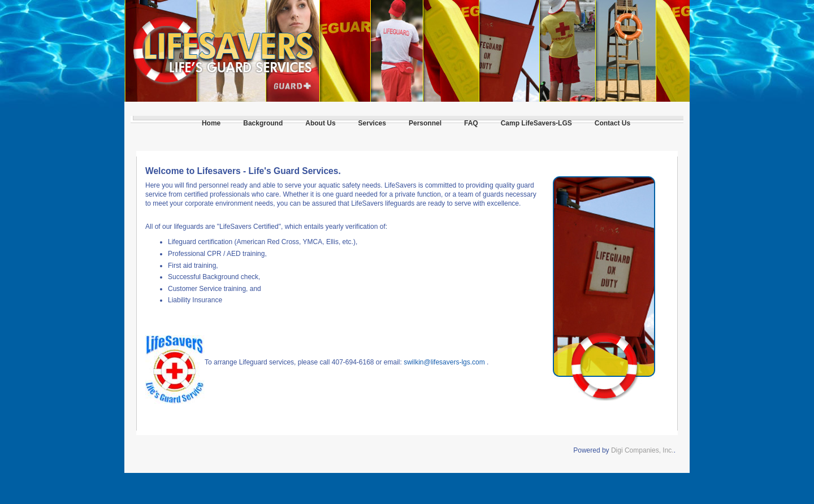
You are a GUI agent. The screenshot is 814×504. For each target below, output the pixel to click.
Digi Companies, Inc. (642, 450)
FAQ (471, 123)
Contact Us (612, 123)
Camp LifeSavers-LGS (536, 123)
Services (372, 123)
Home (211, 123)
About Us (320, 123)
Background (263, 123)
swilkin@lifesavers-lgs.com (444, 362)
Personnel (425, 123)
